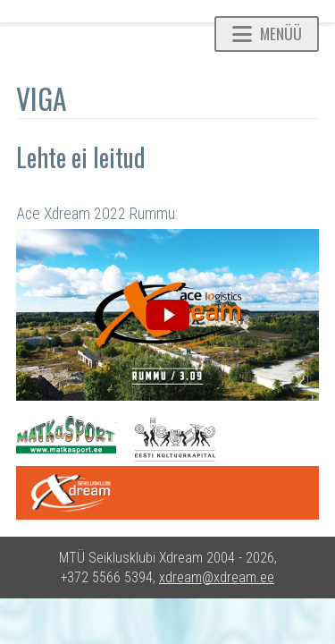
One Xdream (167, 493)
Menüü (267, 33)
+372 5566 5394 (107, 577)
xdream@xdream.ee (217, 577)
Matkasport (66, 435)
